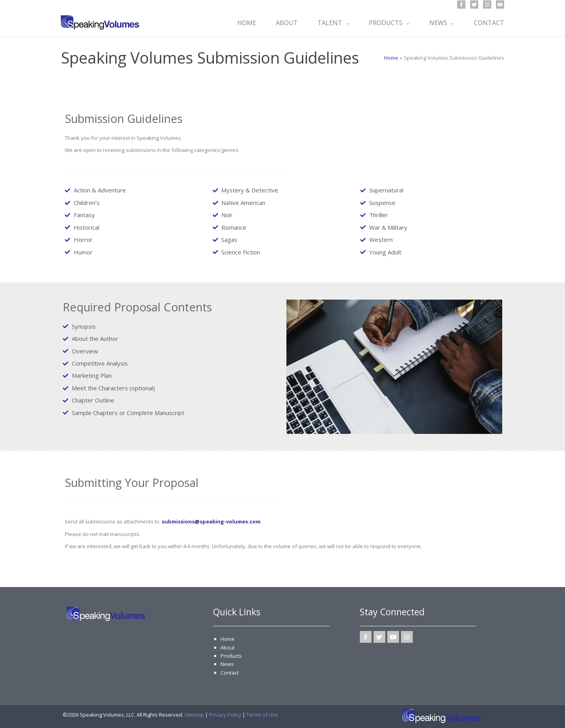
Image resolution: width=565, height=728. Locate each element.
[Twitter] (474, 5)
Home (228, 639)
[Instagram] (487, 5)
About (228, 648)
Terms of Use (262, 715)
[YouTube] (500, 5)
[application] (346, 23)
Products (231, 656)
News (227, 664)
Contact (230, 673)
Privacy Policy (225, 715)
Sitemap (194, 715)
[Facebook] (461, 5)
